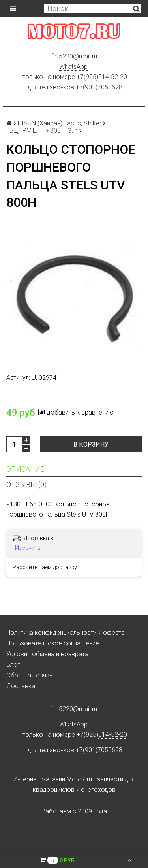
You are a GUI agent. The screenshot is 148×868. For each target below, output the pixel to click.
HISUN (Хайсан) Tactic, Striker (60, 123)
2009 (85, 811)
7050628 (110, 87)
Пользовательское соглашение (53, 643)
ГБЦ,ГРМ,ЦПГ (25, 131)
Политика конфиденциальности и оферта (66, 633)
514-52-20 (113, 77)
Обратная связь (30, 675)
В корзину (91, 444)
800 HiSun (64, 131)
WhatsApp (73, 67)
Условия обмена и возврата (47, 654)
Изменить (28, 548)
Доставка (21, 686)
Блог (13, 665)
